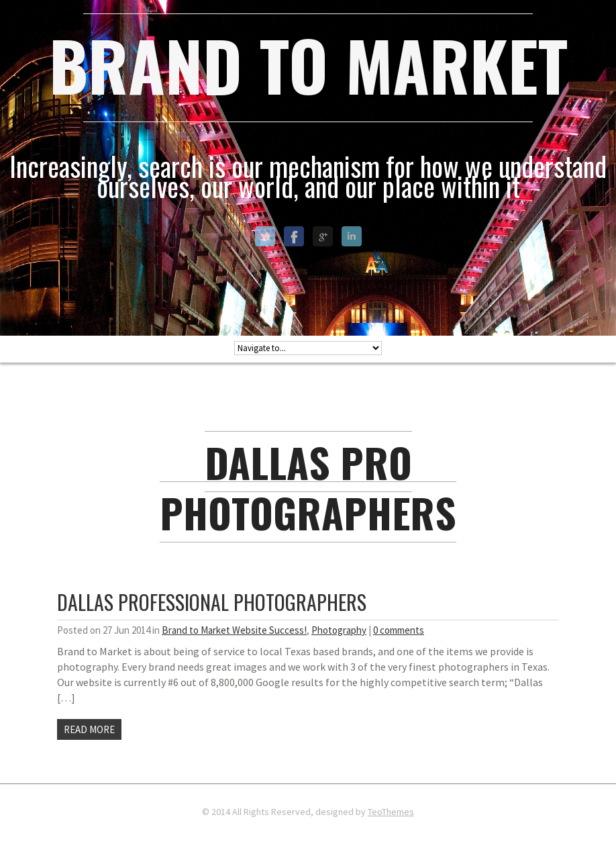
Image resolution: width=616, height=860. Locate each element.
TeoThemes (391, 812)
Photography (339, 630)
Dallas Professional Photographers (212, 602)
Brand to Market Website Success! (234, 630)
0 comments (399, 630)
